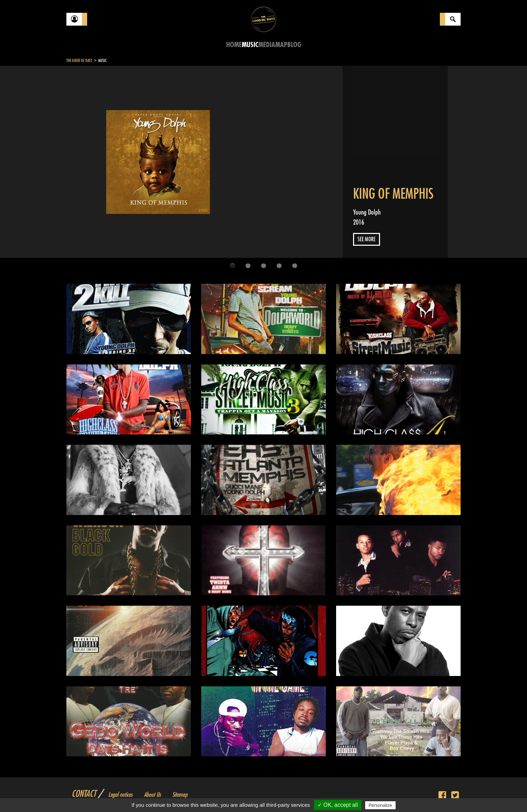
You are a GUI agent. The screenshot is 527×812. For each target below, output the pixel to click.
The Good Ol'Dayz (79, 61)
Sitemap (180, 795)
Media (267, 45)
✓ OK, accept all (338, 805)
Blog (294, 45)
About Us (152, 795)
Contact (84, 794)
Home (234, 45)
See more (367, 239)
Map (281, 45)
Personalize (380, 805)
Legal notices (120, 795)
